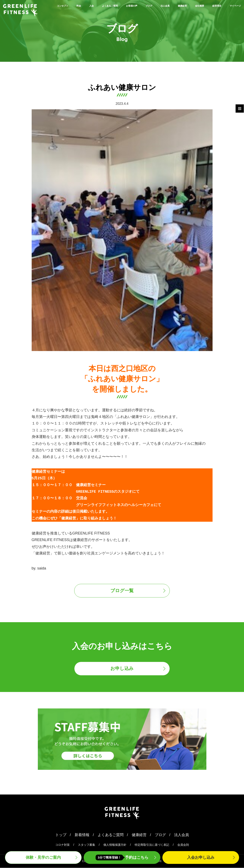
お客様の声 (143, 5)
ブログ (166, 5)
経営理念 (207, 12)
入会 (88, 5)
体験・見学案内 (43, 857)
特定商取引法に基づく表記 (152, 845)
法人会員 (187, 5)
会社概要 (234, 5)
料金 (72, 5)
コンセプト (51, 5)
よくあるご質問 (113, 5)
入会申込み (201, 857)
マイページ (232, 12)
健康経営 (210, 5)
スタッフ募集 (87, 845)
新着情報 (82, 835)
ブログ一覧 (122, 591)
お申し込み (122, 669)
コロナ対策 (62, 845)
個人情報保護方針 (115, 845)
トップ (61, 835)
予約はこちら (122, 857)
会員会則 (183, 845)
